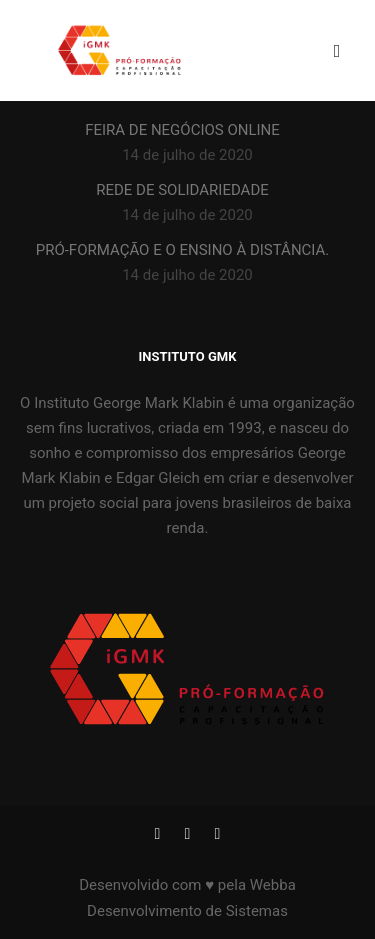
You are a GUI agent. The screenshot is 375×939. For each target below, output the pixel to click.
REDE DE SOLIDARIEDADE (182, 190)
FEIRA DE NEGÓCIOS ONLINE (182, 130)
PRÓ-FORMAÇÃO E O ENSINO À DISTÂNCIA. (183, 250)
